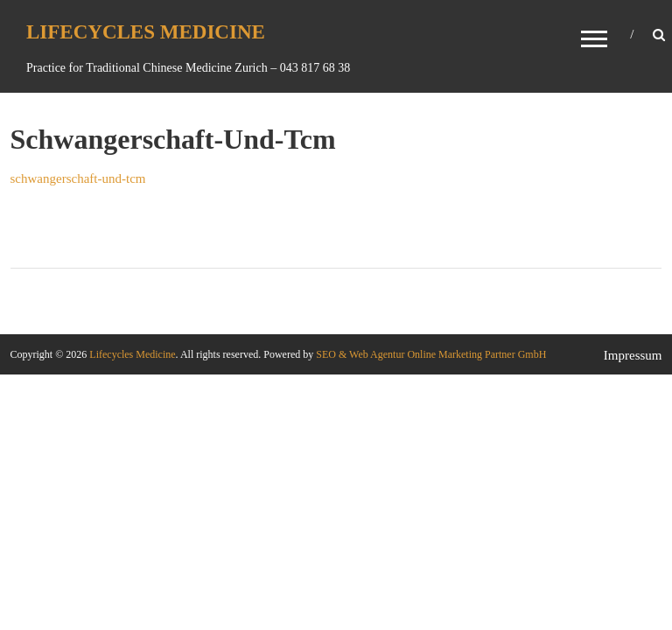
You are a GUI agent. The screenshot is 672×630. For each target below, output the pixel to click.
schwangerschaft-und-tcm (78, 178)
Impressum (633, 355)
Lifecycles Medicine (146, 32)
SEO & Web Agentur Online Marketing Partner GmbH (430, 354)
